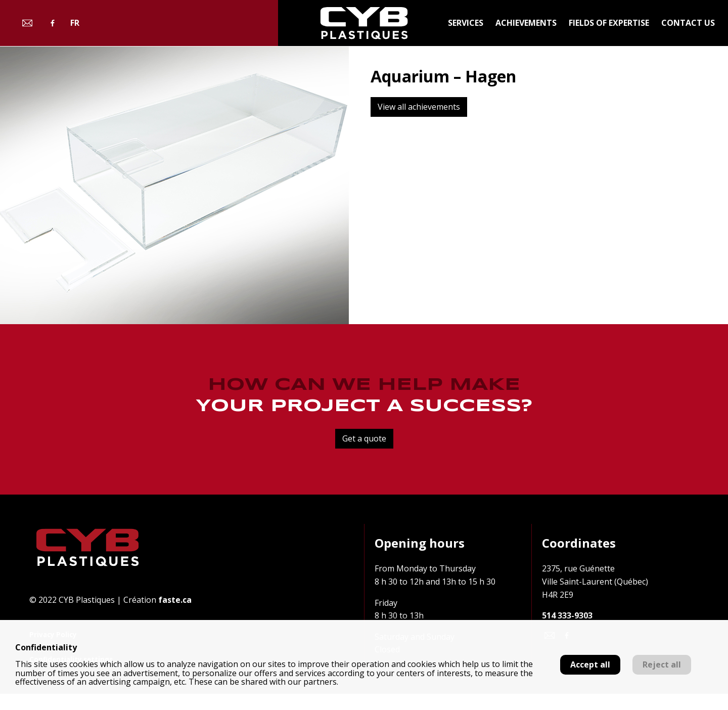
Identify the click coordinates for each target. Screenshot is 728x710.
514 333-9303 (567, 615)
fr (75, 23)
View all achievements (419, 107)
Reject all (662, 664)
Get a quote (364, 438)
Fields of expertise (609, 23)
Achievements (526, 23)
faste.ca (175, 600)
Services (466, 23)
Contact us (688, 23)
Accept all (590, 664)
